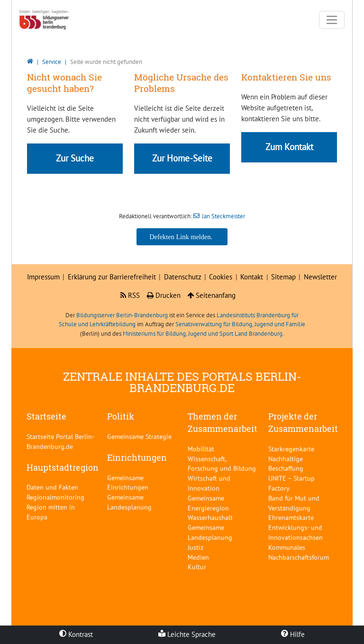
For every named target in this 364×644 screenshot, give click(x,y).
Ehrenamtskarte (291, 517)
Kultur (197, 567)
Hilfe (293, 634)
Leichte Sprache (187, 634)
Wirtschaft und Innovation (209, 483)
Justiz (196, 547)
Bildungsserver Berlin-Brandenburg (122, 315)
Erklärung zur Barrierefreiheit (112, 277)
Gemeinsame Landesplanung (129, 502)
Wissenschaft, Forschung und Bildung (222, 464)
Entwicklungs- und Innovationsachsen (296, 532)
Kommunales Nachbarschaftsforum (299, 552)
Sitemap (283, 277)
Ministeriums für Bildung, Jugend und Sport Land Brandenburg (203, 334)
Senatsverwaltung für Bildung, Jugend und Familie (240, 324)
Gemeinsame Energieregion (208, 503)
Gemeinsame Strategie (139, 436)
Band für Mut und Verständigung (294, 503)
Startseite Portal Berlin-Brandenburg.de (60, 441)
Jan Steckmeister (223, 216)
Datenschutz (183, 277)
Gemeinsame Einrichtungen (128, 483)
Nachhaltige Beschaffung (286, 464)
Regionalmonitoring (55, 497)
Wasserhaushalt (210, 517)
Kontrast (76, 634)
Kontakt (252, 277)
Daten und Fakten (52, 487)
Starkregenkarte (291, 449)
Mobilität (201, 449)
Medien (198, 557)
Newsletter (320, 277)
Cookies (221, 277)
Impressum (43, 277)
